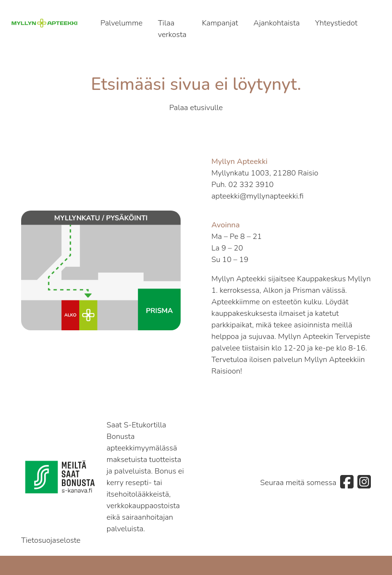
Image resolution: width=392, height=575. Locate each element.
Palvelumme (122, 23)
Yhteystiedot (336, 23)
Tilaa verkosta (172, 29)
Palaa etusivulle (196, 108)
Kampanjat (220, 23)
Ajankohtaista (277, 23)
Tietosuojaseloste (51, 540)
